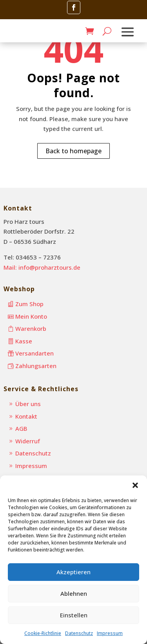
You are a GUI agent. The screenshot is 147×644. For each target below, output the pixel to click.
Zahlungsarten (36, 366)
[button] (135, 485)
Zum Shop (29, 304)
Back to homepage (73, 151)
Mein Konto (31, 316)
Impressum (110, 633)
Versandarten (34, 353)
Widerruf (28, 441)
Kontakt (26, 416)
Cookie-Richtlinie (43, 633)
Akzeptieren (73, 572)
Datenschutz (79, 633)
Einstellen (74, 615)
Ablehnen (74, 593)
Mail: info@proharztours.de (42, 267)
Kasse (24, 341)
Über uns (28, 404)
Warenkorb (31, 328)
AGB (21, 428)
